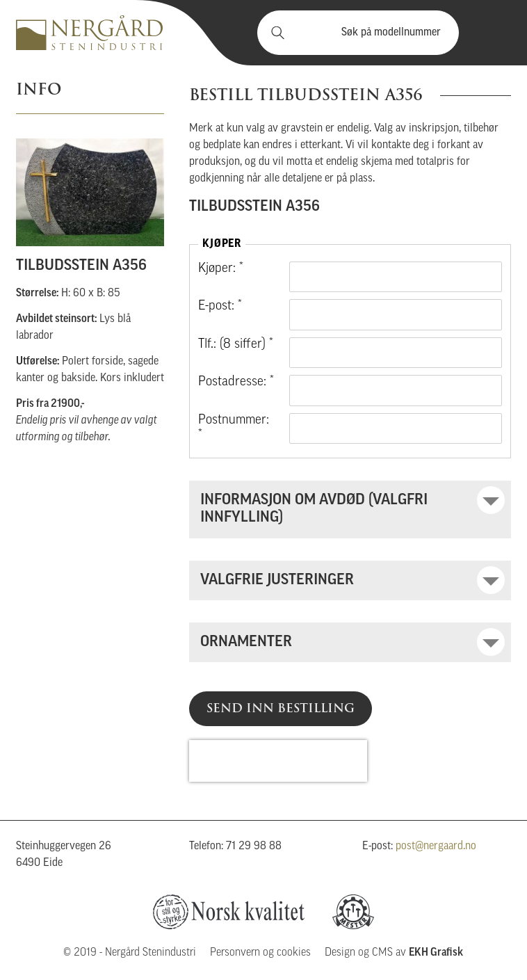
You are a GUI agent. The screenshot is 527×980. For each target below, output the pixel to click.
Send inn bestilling (281, 708)
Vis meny (492, 33)
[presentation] (278, 761)
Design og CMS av (394, 953)
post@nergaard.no (436, 846)
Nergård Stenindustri (89, 33)
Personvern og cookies (260, 953)
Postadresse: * (236, 382)
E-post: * (220, 306)
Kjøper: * (221, 269)
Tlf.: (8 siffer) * (236, 345)
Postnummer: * (234, 428)
